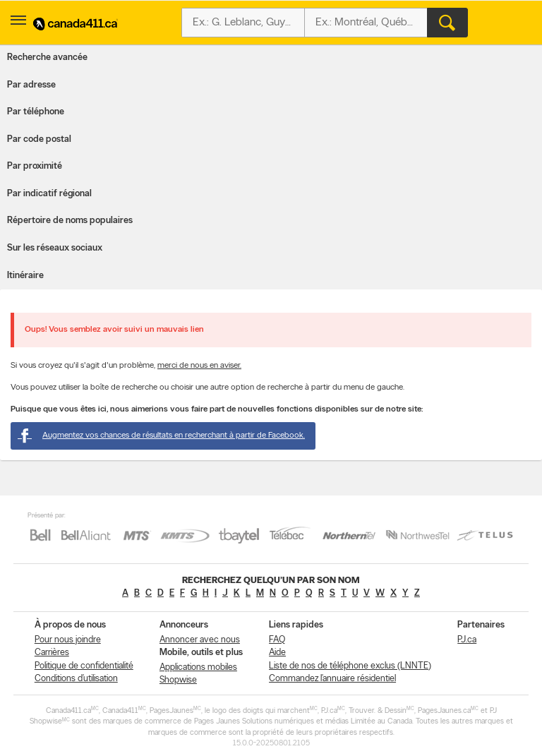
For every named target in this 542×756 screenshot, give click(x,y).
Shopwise (178, 680)
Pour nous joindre (68, 640)
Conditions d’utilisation (76, 679)
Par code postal (39, 139)
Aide (277, 653)
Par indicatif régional (49, 194)
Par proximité (35, 166)
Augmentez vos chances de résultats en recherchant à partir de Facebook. (161, 436)
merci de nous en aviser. (199, 366)
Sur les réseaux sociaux (55, 248)
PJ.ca (467, 640)
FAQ (277, 640)
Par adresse (31, 85)
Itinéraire (25, 276)
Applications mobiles (198, 667)
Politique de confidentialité (84, 666)
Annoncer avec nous (200, 640)
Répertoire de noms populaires (70, 221)
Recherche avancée (47, 58)
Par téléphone (36, 112)
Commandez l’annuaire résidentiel (332, 679)
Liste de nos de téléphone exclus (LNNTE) (350, 666)
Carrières (52, 653)
